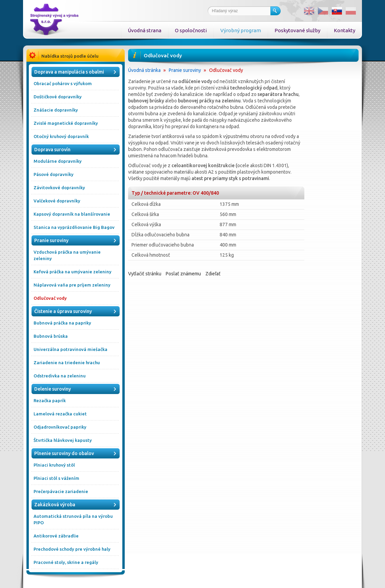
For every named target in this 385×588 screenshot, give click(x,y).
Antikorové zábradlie (56, 536)
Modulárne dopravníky (58, 161)
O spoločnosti (191, 30)
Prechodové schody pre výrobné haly (72, 549)
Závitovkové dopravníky (59, 188)
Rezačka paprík (50, 400)
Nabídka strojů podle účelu (70, 56)
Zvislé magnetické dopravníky (66, 123)
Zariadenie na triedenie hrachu (67, 362)
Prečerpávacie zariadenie (61, 491)
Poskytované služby (297, 30)
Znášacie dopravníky (56, 110)
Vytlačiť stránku (145, 274)
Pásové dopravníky (54, 174)
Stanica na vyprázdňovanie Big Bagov (74, 227)
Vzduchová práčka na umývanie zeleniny (67, 255)
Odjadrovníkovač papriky (60, 427)
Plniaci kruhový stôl (54, 465)
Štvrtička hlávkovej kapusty (63, 440)
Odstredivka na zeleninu (60, 376)
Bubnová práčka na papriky (62, 323)
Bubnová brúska (51, 336)
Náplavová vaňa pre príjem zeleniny (72, 285)
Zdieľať (213, 274)
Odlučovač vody (50, 298)
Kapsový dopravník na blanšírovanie (72, 214)
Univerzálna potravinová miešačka (70, 349)
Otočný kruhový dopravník (61, 136)
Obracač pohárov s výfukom (63, 83)
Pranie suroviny (185, 70)
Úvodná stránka (144, 70)
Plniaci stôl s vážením (56, 478)
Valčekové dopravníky (57, 201)
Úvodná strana (145, 30)
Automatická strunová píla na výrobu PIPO (73, 519)
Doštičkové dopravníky (58, 97)
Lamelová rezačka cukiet (60, 414)
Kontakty (345, 30)
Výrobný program (241, 30)
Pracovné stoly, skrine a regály (66, 562)
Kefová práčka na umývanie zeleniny (73, 272)
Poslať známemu (183, 274)
